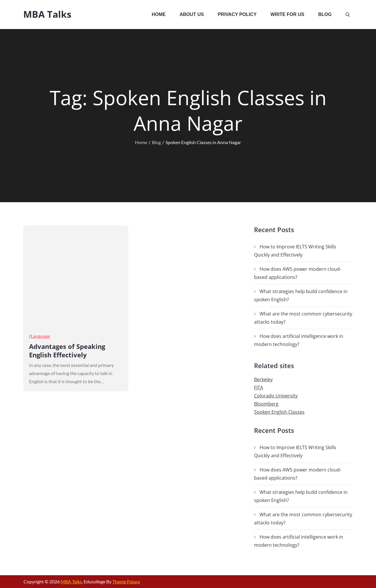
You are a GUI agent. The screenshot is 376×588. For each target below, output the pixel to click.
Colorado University (276, 396)
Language (40, 336)
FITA (259, 388)
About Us (192, 14)
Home (159, 14)
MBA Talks (47, 14)
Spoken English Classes (279, 412)
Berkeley (263, 379)
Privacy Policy (237, 14)
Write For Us (287, 14)
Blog (325, 14)
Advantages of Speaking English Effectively (67, 351)
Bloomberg (266, 404)
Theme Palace (126, 581)
